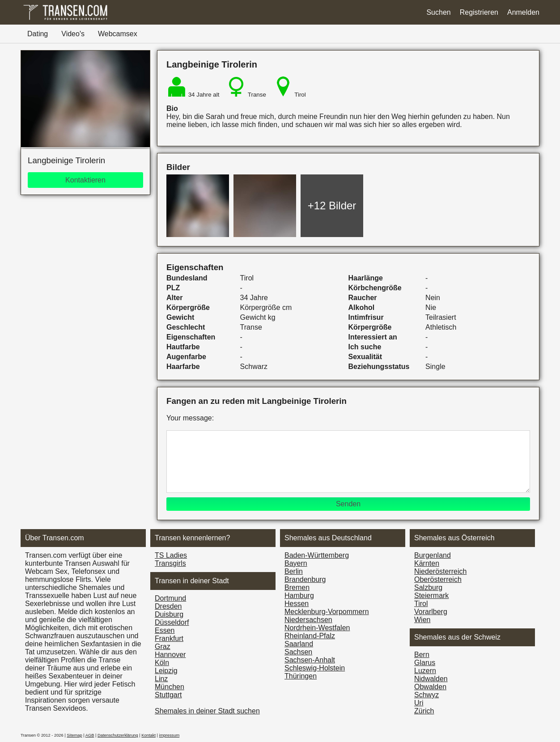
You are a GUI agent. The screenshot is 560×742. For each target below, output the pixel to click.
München (170, 687)
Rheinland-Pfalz (310, 636)
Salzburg (428, 587)
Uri (419, 703)
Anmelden (523, 12)
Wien (422, 620)
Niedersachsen (308, 620)
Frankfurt (169, 638)
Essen (165, 630)
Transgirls (170, 563)
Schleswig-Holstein (315, 668)
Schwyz (426, 695)
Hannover (170, 655)
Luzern (425, 671)
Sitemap (74, 735)
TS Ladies (171, 555)
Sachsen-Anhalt (310, 660)
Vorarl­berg (431, 612)
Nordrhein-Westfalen (317, 628)
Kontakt (148, 735)
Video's (73, 34)
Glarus (425, 663)
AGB (90, 735)
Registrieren (479, 12)
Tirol (421, 604)
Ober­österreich (438, 579)
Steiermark (431, 596)
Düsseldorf (172, 622)
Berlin (294, 571)
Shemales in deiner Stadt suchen (207, 711)
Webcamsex (118, 34)
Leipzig (166, 671)
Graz (163, 647)
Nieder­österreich (440, 571)
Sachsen (298, 652)
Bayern (296, 563)
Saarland (299, 644)
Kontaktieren (85, 180)
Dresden (168, 606)
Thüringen (301, 676)
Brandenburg (305, 579)
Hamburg (299, 596)
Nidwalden (431, 679)
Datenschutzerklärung (118, 735)
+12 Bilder (332, 206)
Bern (422, 655)
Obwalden (430, 687)
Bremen (297, 587)
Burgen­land (433, 555)
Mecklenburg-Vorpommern (327, 612)
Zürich (424, 711)
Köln (162, 663)
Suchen (438, 12)
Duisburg (169, 614)
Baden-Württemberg (317, 555)
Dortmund (170, 598)
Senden (348, 504)
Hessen (297, 604)
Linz (161, 679)
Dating (38, 34)
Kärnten (427, 563)
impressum (170, 735)
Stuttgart (168, 695)
